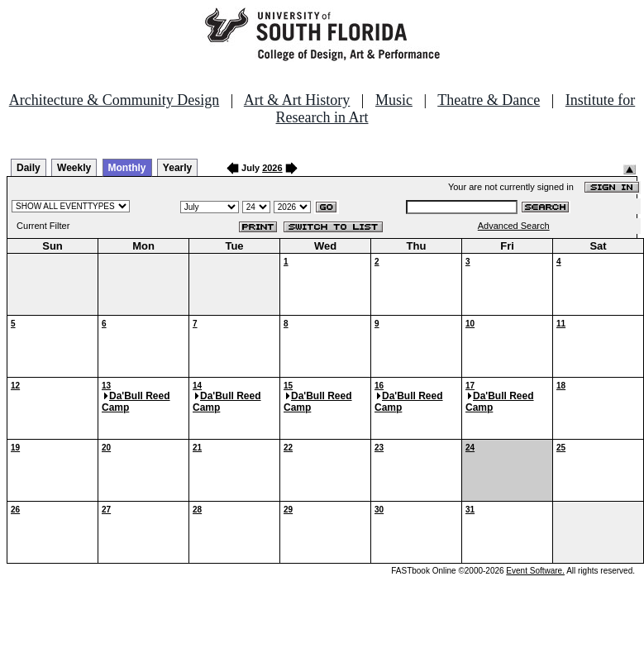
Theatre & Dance (489, 100)
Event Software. (535, 571)
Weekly (74, 168)
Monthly (127, 168)
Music (394, 100)
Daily (29, 168)
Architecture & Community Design (114, 100)
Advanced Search (514, 226)
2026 (272, 168)
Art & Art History (297, 100)
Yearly (177, 168)
